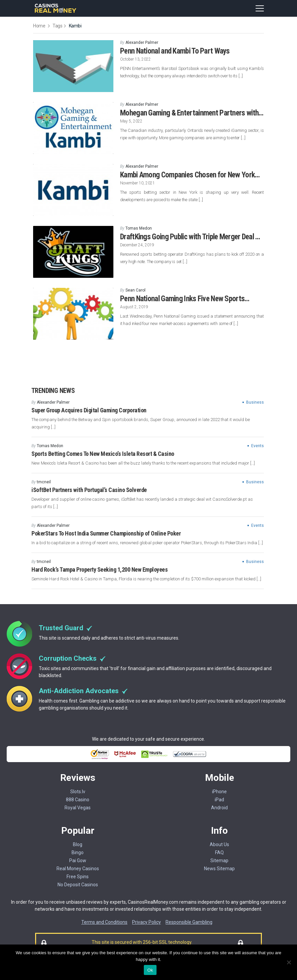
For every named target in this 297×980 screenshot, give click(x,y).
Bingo (78, 852)
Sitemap (219, 861)
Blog (78, 844)
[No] (289, 962)
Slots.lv (78, 792)
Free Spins (78, 877)
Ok (150, 970)
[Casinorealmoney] (56, 12)
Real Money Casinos (78, 869)
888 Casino (78, 800)
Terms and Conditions (104, 922)
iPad (219, 800)
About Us (219, 844)
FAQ (219, 852)
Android (219, 808)
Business (255, 402)
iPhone (219, 792)
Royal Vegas (78, 808)
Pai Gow (78, 861)
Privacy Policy (146, 922)
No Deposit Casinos (78, 885)
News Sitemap (219, 869)
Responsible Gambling (189, 922)
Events (258, 446)
